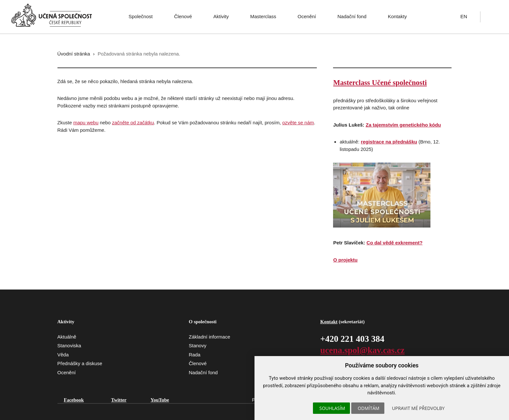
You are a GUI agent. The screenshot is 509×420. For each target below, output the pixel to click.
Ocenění (307, 16)
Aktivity (221, 16)
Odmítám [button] (369, 408)
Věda (63, 355)
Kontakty (397, 16)
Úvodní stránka (74, 54)
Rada (194, 355)
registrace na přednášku (389, 142)
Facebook (74, 400)
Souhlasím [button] (332, 408)
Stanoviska (69, 346)
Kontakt (329, 322)
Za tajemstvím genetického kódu (403, 125)
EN (464, 16)
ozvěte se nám (298, 123)
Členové (183, 16)
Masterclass (263, 16)
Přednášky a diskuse (80, 363)
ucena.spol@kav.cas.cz (362, 350)
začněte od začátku (133, 123)
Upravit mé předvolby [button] (418, 408)
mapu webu (86, 123)
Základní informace (209, 337)
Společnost (141, 16)
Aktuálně (67, 337)
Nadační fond (352, 16)
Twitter (119, 400)
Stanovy (197, 346)
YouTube (160, 400)
